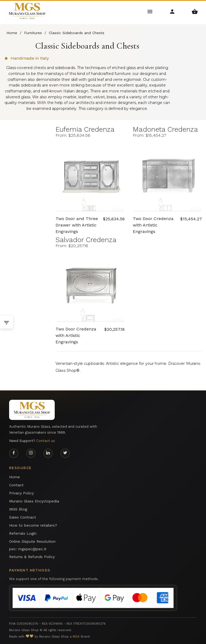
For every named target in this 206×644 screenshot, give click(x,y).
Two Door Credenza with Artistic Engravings (153, 222)
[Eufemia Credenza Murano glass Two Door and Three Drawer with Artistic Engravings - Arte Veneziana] (90, 177)
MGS (76, 637)
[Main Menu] (150, 11)
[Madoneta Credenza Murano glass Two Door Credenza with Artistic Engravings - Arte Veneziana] (167, 177)
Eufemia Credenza (85, 129)
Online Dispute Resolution (32, 541)
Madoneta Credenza (165, 129)
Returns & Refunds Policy (32, 557)
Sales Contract (23, 517)
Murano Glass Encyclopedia (34, 501)
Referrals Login (23, 533)
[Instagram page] (31, 453)
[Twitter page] (65, 453)
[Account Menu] (172, 11)
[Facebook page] (14, 453)
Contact (16, 485)
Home (14, 477)
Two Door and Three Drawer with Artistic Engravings (77, 222)
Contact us (46, 441)
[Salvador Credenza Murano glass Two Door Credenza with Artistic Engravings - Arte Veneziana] (90, 287)
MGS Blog (18, 509)
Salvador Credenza (86, 240)
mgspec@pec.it (32, 549)
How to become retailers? (33, 525)
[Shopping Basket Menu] (195, 11)
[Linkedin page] (48, 453)
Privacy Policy (21, 493)
